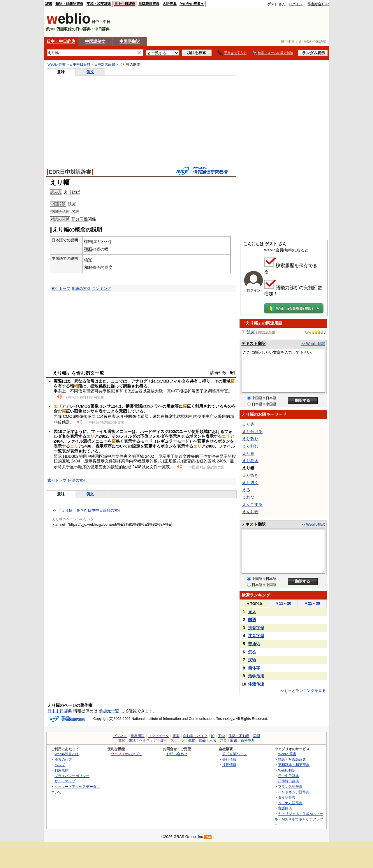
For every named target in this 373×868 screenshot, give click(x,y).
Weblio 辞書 (57, 64)
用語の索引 (81, 289)
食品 (202, 740)
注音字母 (256, 636)
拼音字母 (256, 628)
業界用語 (138, 736)
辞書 (49, 4)
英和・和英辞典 (99, 4)
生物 (192, 740)
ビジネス (120, 736)
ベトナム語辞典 (290, 803)
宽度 (108, 267)
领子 (96, 267)
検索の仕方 (63, 759)
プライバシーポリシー (72, 776)
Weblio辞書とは (67, 754)
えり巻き (250, 461)
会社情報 (229, 759)
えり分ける (252, 432)
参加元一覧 (109, 711)
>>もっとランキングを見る (303, 691)
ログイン (295, 4)
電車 (176, 736)
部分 (75, 219)
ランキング (102, 289)
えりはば (72, 192)
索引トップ (61, 289)
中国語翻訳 (130, 41)
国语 (252, 620)
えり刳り (250, 439)
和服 (88, 249)
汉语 (252, 660)
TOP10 (254, 604)
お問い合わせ (177, 754)
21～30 (312, 603)
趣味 (164, 740)
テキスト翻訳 (254, 343)
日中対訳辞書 (105, 64)
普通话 (254, 644)
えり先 (248, 424)
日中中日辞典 (125, 4)
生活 (132, 740)
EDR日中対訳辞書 (70, 172)
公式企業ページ (235, 754)
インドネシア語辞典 (294, 792)
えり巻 (248, 453)
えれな (248, 497)
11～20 (283, 603)
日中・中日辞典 (61, 41)
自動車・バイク (195, 736)
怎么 (252, 652)
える (246, 490)
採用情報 (229, 765)
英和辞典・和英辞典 (294, 765)
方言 (223, 740)
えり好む (250, 446)
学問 (256, 736)
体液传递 (256, 684)
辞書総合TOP (318, 4)
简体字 (254, 668)
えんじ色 (250, 512)
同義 (84, 219)
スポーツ (178, 740)
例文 (90, 72)
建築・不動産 (239, 736)
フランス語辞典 (290, 787)
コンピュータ (159, 736)
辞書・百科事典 (242, 740)
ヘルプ (60, 765)
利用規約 (61, 770)
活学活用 (256, 676)
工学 (221, 736)
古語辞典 (170, 4)
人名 (213, 740)
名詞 (75, 211)
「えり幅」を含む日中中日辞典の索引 (90, 510)
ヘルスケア (148, 740)
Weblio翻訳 (287, 770)
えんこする (252, 504)
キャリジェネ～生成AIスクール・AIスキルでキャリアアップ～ (299, 819)
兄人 (252, 612)
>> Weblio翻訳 (313, 344)
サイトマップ (65, 781)
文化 (122, 740)
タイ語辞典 (287, 797)
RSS (208, 837)
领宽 (72, 204)
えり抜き (250, 475)
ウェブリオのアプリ (126, 754)
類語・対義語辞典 (69, 4)
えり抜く (250, 483)
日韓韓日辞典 (149, 4)
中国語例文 (95, 41)
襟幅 (88, 241)
